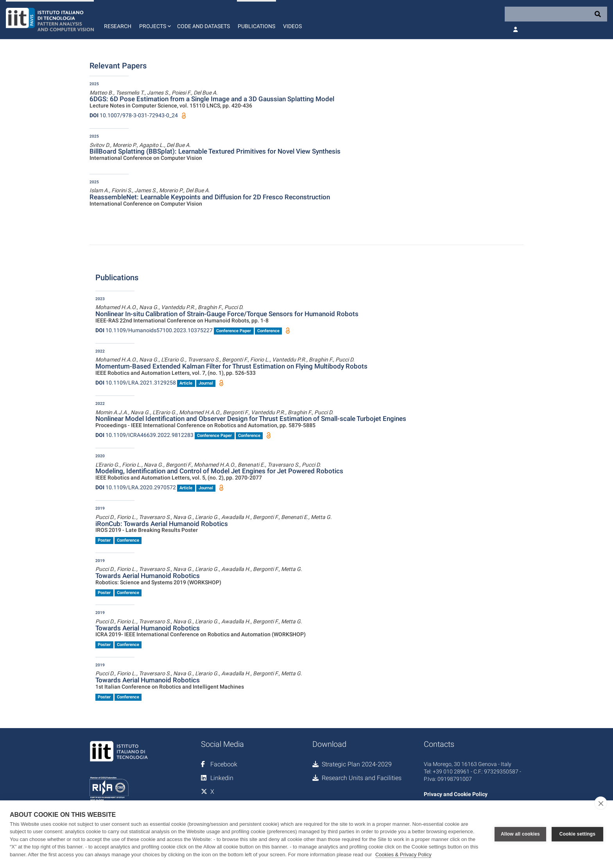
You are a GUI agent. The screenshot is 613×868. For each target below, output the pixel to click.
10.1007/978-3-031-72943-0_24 (134, 115)
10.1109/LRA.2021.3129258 (136, 383)
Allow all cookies (520, 834)
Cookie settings (577, 834)
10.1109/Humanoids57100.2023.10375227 (154, 330)
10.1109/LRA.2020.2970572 (136, 487)
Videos (292, 26)
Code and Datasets (203, 26)
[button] (154, 20)
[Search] (556, 14)
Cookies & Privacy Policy (403, 855)
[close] (601, 803)
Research (118, 26)
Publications (256, 26)
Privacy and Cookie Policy (456, 794)
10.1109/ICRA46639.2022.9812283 (144, 435)
